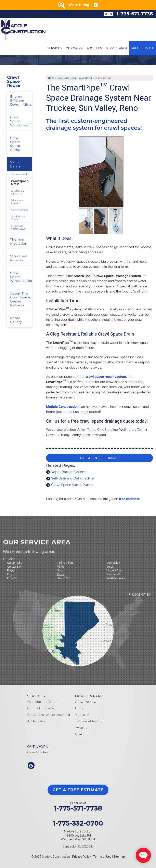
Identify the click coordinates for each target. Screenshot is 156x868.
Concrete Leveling (42, 708)
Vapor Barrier (16, 164)
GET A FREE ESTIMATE (99, 458)
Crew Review (86, 702)
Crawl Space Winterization (21, 277)
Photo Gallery (16, 320)
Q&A (79, 734)
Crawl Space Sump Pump (15, 144)
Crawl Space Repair (14, 81)
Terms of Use (102, 857)
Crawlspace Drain (20, 182)
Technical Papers (89, 721)
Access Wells (20, 174)
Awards (81, 728)
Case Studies (38, 752)
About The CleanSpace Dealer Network (20, 299)
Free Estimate (143, 48)
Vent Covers (19, 210)
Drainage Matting (18, 192)
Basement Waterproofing (49, 715)
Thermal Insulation (19, 241)
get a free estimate (78, 790)
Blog (79, 708)
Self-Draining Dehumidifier (73, 478)
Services (55, 48)
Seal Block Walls (18, 218)
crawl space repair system (106, 377)
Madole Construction (62, 407)
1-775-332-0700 (78, 823)
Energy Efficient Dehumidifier (21, 100)
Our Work (74, 48)
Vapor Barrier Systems (69, 472)
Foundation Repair (43, 702)
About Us (94, 48)
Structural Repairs (19, 258)
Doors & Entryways (18, 227)
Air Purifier (36, 721)
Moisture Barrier (17, 202)
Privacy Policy (82, 857)
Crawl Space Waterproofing (21, 121)
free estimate (129, 499)
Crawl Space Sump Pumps (73, 485)
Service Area (117, 48)
